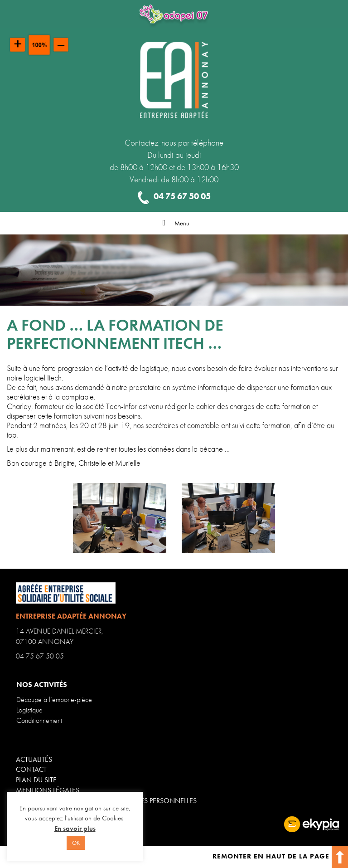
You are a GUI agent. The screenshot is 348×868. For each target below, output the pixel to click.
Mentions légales (48, 790)
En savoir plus (75, 829)
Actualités (34, 759)
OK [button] (76, 843)
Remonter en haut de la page (280, 856)
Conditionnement (39, 720)
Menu (174, 223)
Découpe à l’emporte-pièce (54, 700)
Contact (31, 769)
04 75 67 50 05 (40, 656)
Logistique (29, 710)
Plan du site (36, 780)
